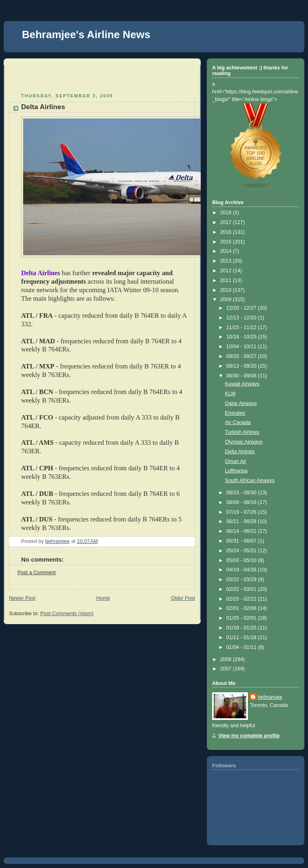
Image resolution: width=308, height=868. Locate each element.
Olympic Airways (244, 442)
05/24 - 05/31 (242, 551)
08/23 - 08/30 (242, 493)
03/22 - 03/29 (242, 579)
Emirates (235, 413)
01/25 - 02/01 (242, 618)
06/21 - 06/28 (242, 521)
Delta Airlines (240, 452)
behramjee (270, 697)
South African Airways (250, 480)
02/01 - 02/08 (242, 608)
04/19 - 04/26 (242, 570)
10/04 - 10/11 (242, 347)
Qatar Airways (241, 403)
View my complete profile (249, 736)
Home (103, 598)
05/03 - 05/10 (242, 560)
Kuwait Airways (242, 384)
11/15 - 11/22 (242, 327)
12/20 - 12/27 (242, 308)
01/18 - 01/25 (242, 628)
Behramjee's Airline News (86, 34)
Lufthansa (236, 471)
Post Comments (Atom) (67, 614)
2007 (227, 669)
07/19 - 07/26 (242, 512)
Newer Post (22, 598)
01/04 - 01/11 (242, 647)
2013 (227, 261)
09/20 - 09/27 (242, 356)
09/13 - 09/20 (242, 366)
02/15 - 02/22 (242, 599)
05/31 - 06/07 (242, 541)
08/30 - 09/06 (242, 376)
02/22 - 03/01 (242, 589)
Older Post (183, 598)
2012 (227, 271)
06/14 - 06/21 (242, 531)
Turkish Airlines (242, 432)
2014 (227, 251)
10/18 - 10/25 (242, 337)
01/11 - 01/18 (242, 638)
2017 (227, 222)
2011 (227, 280)
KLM (230, 394)
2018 (227, 213)
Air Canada (238, 422)
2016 (227, 232)
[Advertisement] (56, 77)
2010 (227, 290)
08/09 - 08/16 (242, 502)
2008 (227, 659)
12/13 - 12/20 (242, 318)
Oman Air (236, 461)
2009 (227, 299)
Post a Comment (37, 573)
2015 (227, 242)
